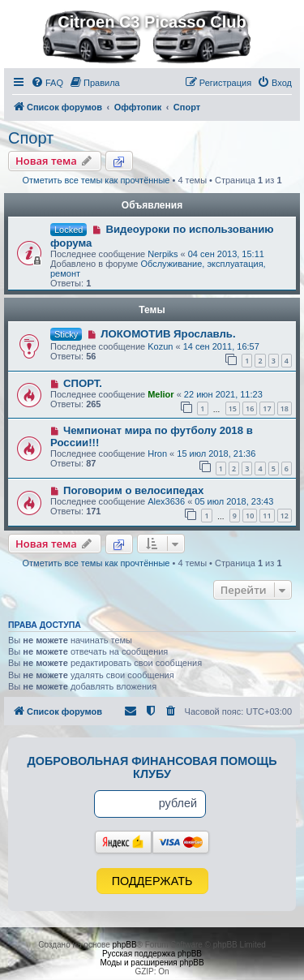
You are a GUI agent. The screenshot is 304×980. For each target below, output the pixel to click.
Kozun (160, 346)
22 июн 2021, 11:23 (223, 394)
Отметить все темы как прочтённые (96, 180)
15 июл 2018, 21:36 (216, 453)
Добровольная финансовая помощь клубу (152, 767)
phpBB (125, 945)
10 (250, 516)
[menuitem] (47, 83)
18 (285, 408)
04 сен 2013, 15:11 (226, 254)
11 (267, 516)
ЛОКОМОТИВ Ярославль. (168, 334)
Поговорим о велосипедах (133, 490)
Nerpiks (163, 254)
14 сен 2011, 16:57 (221, 346)
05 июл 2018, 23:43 (234, 501)
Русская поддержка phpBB (152, 954)
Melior (161, 394)
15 (233, 408)
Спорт (31, 138)
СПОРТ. (83, 383)
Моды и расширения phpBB (152, 963)
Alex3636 (166, 501)
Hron (157, 453)
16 (250, 408)
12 (285, 516)
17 (267, 408)
